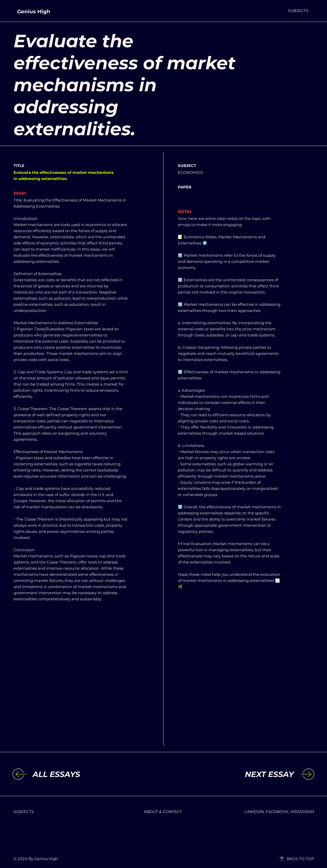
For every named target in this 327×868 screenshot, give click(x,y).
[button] (298, 11)
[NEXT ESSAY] (252, 774)
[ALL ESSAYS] (74, 774)
